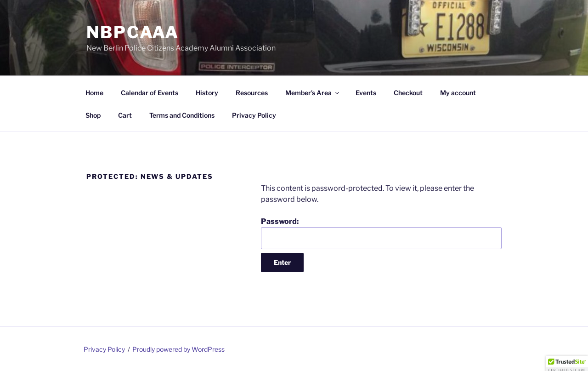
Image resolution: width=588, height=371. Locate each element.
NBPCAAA (133, 32)
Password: (381, 233)
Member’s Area (313, 93)
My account (458, 93)
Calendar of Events (150, 93)
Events (366, 93)
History (207, 93)
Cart (125, 115)
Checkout (408, 93)
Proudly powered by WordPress (178, 349)
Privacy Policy (254, 115)
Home (94, 93)
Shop (93, 115)
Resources (252, 93)
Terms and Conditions (182, 115)
